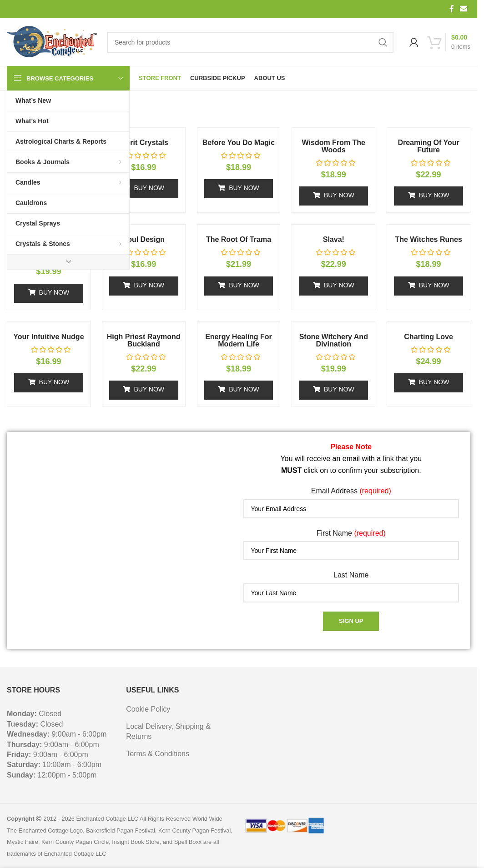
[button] (144, 189)
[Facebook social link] (452, 9)
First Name (351, 533)
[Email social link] (464, 9)
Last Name (351, 575)
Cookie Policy (148, 709)
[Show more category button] (68, 262)
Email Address (351, 491)
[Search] (250, 42)
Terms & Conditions (158, 754)
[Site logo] (52, 42)
